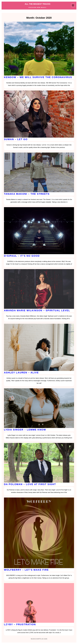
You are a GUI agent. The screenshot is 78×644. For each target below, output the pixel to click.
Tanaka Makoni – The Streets (27, 194)
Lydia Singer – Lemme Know (25, 430)
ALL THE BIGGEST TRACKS (38, 4)
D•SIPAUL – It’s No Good (22, 256)
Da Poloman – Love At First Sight (30, 484)
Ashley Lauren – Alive (21, 373)
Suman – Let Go (16, 139)
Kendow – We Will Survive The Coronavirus (38, 77)
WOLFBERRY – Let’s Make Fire (26, 570)
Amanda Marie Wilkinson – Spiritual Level (37, 310)
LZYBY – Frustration (20, 624)
